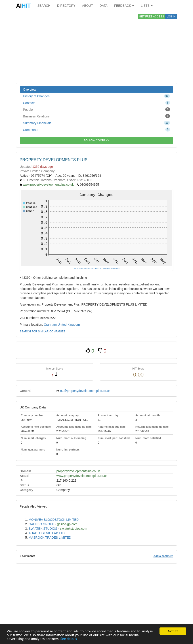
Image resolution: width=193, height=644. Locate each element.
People (96, 109)
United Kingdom (69, 325)
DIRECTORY (66, 6)
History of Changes (96, 96)
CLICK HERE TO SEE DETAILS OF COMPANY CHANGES (96, 268)
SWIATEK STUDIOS (43, 529)
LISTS (147, 6)
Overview (29, 89)
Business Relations (96, 116)
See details (69, 639)
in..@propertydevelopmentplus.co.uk (85, 391)
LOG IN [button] (171, 17)
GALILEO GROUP (41, 524)
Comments (96, 130)
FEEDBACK (124, 6)
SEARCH (44, 6)
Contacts (96, 103)
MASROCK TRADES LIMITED (50, 538)
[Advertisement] (96, 47)
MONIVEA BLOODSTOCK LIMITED (54, 520)
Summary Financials (96, 123)
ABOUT (88, 6)
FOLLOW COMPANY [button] (96, 140)
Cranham (50, 325)
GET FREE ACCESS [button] (152, 17)
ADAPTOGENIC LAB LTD (47, 533)
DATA (104, 6)
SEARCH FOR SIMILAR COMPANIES (42, 332)
